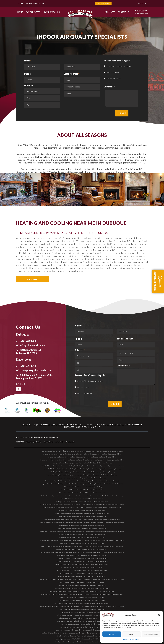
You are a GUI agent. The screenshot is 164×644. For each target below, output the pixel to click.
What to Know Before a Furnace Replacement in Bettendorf (104, 546)
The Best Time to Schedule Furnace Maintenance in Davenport (60, 505)
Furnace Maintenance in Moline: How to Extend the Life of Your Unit (82, 573)
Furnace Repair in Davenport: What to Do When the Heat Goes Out (103, 505)
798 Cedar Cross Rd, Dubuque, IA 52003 (29, 352)
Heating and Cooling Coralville (111, 454)
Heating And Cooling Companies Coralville (53, 466)
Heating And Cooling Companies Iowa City (82, 466)
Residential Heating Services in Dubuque (59, 475)
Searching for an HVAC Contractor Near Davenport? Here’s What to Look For (82, 517)
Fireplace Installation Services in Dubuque (106, 481)
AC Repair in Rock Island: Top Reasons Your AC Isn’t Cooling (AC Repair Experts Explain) (82, 588)
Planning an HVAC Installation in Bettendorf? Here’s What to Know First (82, 526)
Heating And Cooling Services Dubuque (87, 454)
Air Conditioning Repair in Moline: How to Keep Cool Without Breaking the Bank (82, 570)
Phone (28, 74)
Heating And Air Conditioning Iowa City (82, 469)
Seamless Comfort (79, 472)
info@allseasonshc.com (31, 345)
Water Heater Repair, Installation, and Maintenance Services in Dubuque (68, 481)
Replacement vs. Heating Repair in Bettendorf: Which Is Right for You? (82, 543)
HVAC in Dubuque (117, 484)
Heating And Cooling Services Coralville (103, 457)
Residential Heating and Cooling (99, 425)
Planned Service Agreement (129, 425)
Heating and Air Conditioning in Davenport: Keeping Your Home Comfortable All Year (82, 514)
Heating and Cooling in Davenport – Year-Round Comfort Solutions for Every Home (82, 502)
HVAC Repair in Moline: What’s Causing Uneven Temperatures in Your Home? (82, 555)
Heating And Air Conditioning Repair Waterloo (97, 463)
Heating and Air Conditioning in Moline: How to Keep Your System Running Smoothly (82, 642)
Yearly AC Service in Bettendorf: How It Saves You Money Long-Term (62, 546)
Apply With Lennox (103, 4)
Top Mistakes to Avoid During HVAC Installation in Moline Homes (103, 579)
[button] (159, 615)
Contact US (123, 12)
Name (42, 65)
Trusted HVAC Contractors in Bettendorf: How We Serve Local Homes (62, 532)
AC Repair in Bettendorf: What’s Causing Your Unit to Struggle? (104, 523)
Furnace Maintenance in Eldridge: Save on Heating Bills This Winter (102, 606)
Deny (131, 634)
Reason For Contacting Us (90, 375)
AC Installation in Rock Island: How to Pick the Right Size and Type (82, 624)
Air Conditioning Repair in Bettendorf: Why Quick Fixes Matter (60, 552)
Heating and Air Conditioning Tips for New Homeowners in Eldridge (62, 633)
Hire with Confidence (94, 472)
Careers (140, 4)
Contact (95, 427)
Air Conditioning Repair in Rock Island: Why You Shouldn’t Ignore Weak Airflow (82, 615)
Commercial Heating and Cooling (66, 425)
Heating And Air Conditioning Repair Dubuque (58, 454)
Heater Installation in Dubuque (96, 478)
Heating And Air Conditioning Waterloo (108, 469)
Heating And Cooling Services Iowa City (53, 460)
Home (20, 12)
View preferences (151, 634)
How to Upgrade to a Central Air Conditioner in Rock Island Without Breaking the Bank (82, 630)
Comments (124, 366)
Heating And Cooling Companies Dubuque (109, 451)
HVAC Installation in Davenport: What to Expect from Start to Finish (61, 523)
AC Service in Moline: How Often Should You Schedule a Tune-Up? (82, 567)
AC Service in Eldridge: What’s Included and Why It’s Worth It (60, 606)
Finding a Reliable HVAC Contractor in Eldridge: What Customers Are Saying (82, 600)
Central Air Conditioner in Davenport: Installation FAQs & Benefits (82, 499)
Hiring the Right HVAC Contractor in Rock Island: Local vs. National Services (82, 585)
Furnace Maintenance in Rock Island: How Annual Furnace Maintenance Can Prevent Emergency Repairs (82, 591)
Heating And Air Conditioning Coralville (55, 469)
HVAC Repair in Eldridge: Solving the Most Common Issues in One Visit (82, 609)
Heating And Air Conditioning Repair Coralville (109, 460)
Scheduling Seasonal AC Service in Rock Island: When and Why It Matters (82, 618)
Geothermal (43, 425)
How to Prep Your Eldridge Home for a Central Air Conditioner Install (82, 597)
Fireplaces (110, 12)
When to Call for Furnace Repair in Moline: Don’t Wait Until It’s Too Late (82, 582)
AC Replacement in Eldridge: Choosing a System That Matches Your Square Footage (82, 603)
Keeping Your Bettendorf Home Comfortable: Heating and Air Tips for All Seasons (82, 549)
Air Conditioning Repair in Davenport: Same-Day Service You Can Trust (63, 496)
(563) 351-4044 (141, 14)
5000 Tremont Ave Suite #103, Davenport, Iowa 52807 (35, 377)
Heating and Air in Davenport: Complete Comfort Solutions (102, 520)
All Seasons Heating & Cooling (92, 487)
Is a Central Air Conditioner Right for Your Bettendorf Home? (105, 532)
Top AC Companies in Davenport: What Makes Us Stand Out (62, 520)
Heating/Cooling (51, 12)
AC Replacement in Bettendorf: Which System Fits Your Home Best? (61, 540)
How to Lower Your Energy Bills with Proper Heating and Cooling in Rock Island (82, 621)
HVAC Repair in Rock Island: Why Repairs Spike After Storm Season (82, 612)
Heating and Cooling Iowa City (58, 457)
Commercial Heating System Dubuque (86, 475)
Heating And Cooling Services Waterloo (80, 460)
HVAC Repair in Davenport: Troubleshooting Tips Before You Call (101, 508)
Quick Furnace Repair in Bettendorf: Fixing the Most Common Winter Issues (82, 529)
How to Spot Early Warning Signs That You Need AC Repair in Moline (103, 552)
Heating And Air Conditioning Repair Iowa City (66, 463)
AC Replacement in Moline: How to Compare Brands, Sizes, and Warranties (82, 576)
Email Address (71, 74)
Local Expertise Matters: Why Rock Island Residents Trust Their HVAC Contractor (82, 639)
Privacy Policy (134, 640)
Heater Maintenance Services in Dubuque (71, 478)
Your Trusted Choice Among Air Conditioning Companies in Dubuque (88, 484)
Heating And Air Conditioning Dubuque (82, 451)
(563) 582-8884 (141, 11)
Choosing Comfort (108, 472)
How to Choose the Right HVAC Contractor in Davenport (105, 496)
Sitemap (86, 427)
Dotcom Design (53, 438)
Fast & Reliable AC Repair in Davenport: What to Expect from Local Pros (82, 490)
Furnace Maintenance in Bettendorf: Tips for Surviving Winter (104, 540)
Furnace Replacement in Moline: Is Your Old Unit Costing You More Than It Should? (82, 558)
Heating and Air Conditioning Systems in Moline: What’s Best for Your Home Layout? (82, 564)
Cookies (126, 640)
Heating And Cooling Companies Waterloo (111, 466)
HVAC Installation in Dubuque (71, 487)
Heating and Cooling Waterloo (79, 457)
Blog (78, 427)
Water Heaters (33, 12)
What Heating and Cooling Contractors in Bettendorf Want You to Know (82, 538)
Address (29, 85)
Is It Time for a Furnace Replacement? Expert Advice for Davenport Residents (82, 493)
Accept (112, 634)
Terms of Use (71, 442)
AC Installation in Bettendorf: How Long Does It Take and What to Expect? (82, 535)
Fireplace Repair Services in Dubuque (52, 484)
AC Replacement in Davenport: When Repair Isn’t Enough (61, 508)
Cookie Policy (60, 442)
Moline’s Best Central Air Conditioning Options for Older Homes (60, 579)
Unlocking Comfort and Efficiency (60, 472)
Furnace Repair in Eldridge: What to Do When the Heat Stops (104, 594)
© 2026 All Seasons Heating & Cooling (28, 442)
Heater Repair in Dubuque (109, 475)
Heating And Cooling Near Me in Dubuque (54, 451)
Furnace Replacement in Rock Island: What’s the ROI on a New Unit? (82, 627)
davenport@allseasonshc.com (35, 370)
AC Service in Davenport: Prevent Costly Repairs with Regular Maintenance (82, 511)
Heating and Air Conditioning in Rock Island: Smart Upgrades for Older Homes (82, 636)
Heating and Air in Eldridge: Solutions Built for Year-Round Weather (62, 594)
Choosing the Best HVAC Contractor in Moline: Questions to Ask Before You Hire (82, 561)
